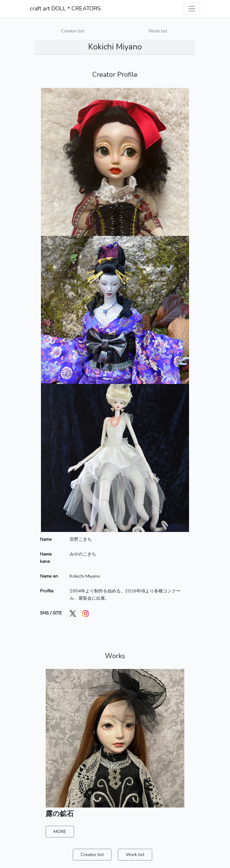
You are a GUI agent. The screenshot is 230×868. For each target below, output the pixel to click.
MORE (60, 831)
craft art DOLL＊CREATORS (65, 9)
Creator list (73, 31)
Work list (158, 31)
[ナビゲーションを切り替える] (192, 9)
